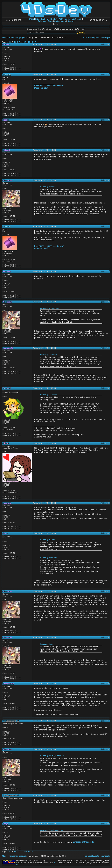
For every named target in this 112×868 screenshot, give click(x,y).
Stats (50, 21)
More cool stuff (41, 88)
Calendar (42, 21)
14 (26, 42)
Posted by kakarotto (48, 558)
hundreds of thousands (83, 842)
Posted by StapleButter (50, 308)
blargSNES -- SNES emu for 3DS (49, 86)
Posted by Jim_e (47, 644)
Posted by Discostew (49, 355)
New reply (105, 38)
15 (29, 42)
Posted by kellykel (48, 187)
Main (32, 19)
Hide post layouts (91, 38)
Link (103, 45)
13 (24, 42)
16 (32, 42)
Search (71, 21)
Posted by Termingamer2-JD (52, 756)
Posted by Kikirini (47, 540)
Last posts (77, 19)
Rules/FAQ (40, 19)
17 (34, 42)
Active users (65, 19)
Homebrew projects (18, 38)
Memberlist (52, 19)
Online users (60, 21)
